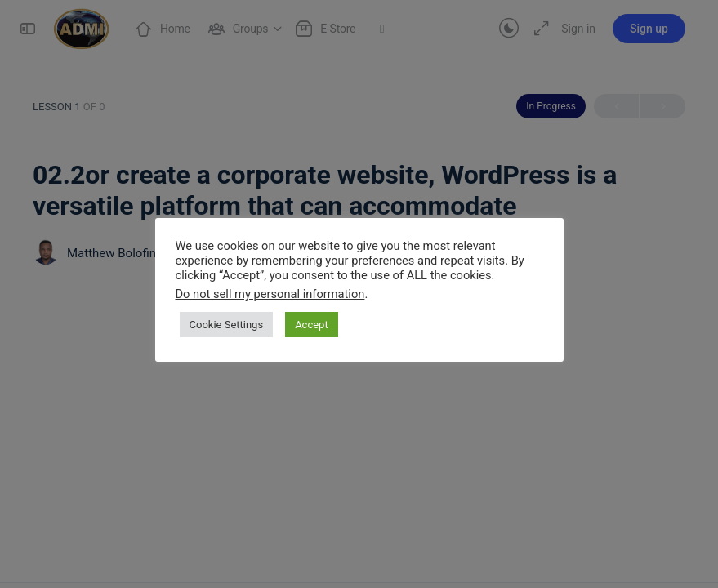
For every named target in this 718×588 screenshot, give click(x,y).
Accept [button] (312, 325)
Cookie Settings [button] (227, 325)
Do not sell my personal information (270, 294)
